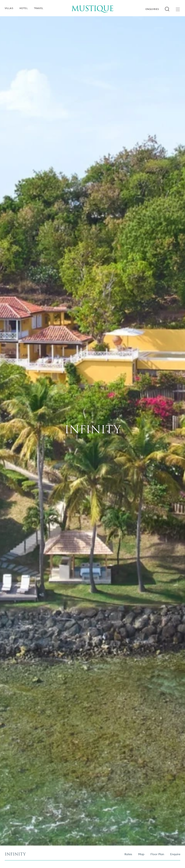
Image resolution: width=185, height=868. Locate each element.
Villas (9, 8)
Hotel (24, 8)
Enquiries (152, 9)
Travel (39, 8)
